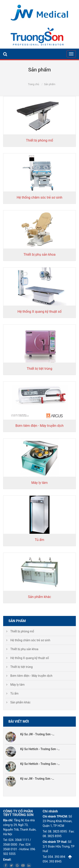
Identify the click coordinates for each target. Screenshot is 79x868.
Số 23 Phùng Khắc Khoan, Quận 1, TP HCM (58, 821)
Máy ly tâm (40, 483)
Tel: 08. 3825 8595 (55, 831)
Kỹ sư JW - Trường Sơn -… (37, 779)
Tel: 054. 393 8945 (55, 857)
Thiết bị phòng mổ (39, 140)
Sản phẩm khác (40, 597)
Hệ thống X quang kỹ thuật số (39, 312)
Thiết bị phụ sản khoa (40, 255)
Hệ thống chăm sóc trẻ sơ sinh (39, 197)
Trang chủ (33, 84)
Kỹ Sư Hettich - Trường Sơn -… (40, 749)
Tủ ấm (39, 540)
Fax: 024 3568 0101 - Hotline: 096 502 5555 (19, 849)
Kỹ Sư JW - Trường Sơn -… (37, 734)
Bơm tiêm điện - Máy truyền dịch (39, 426)
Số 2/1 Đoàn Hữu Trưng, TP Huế (59, 846)
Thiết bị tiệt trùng (39, 369)
